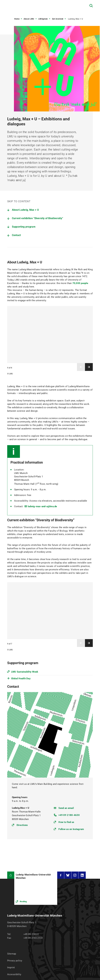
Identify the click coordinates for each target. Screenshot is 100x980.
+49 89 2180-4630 (69, 730)
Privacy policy (15, 875)
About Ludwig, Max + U (25, 210)
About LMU (29, 19)
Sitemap (12, 868)
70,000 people (80, 283)
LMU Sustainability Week (25, 672)
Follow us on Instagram (71, 744)
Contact (16, 235)
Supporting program (24, 227)
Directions (22, 739)
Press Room (14, 896)
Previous (81, 367)
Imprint (11, 882)
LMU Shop (13, 903)
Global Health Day (21, 678)
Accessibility (14, 889)
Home (17, 19)
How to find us (66, 737)
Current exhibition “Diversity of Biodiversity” (38, 218)
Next (89, 367)
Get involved (58, 19)
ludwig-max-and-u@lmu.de (42, 506)
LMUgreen (43, 19)
